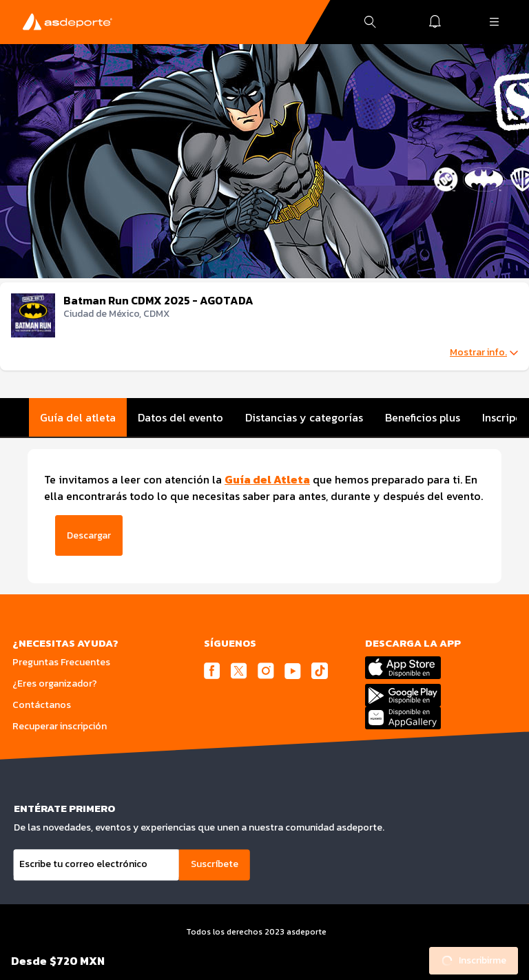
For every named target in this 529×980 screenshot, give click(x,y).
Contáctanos (42, 705)
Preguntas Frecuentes (61, 662)
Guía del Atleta (267, 479)
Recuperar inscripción (60, 726)
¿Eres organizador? (55, 684)
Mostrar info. (484, 353)
